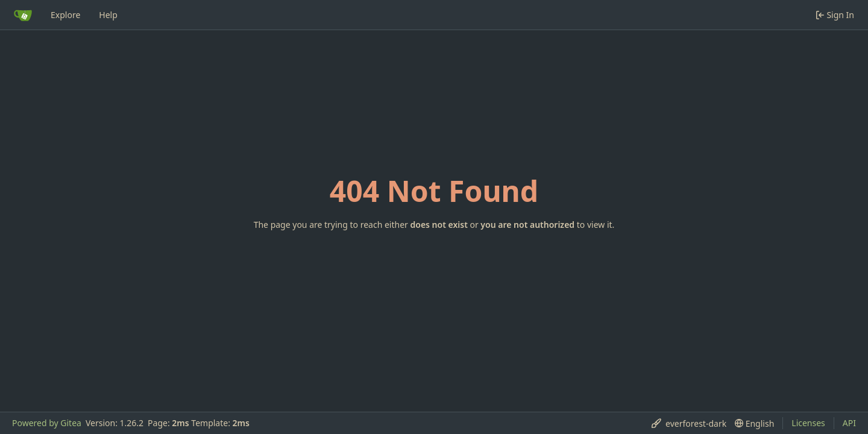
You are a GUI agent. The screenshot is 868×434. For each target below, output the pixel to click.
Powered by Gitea (47, 423)
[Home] (23, 15)
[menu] (689, 423)
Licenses (808, 423)
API (849, 423)
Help (108, 15)
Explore (65, 15)
